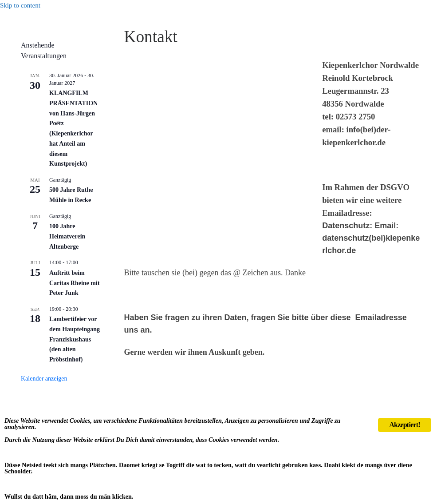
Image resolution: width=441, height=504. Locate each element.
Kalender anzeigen (44, 379)
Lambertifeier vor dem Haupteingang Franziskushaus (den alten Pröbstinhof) (75, 339)
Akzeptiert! (404, 408)
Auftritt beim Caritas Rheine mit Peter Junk (75, 283)
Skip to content (20, 5)
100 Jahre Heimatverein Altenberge (67, 236)
